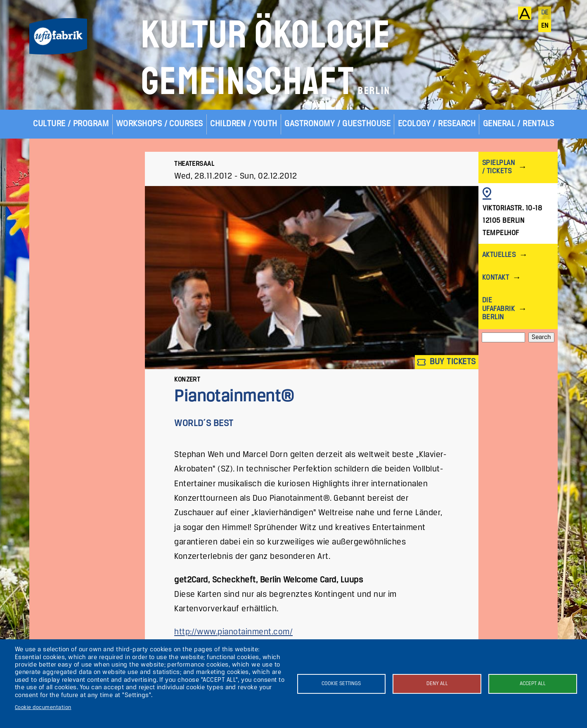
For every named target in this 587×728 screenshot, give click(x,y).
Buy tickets (447, 362)
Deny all (437, 684)
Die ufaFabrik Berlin (498, 309)
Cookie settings (341, 684)
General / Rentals (519, 124)
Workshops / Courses (160, 124)
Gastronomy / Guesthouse (337, 124)
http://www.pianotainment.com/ (233, 632)
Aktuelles (499, 255)
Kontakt (496, 278)
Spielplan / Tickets (498, 167)
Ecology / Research (437, 124)
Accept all (533, 684)
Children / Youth (244, 124)
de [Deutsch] (545, 13)
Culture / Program (71, 124)
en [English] (545, 26)
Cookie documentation (43, 708)
